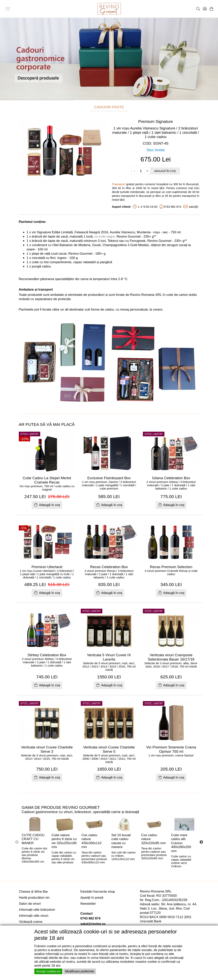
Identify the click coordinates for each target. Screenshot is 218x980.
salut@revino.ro (93, 924)
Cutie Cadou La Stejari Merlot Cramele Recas (47, 480)
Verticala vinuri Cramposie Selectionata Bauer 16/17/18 (171, 657)
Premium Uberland (47, 567)
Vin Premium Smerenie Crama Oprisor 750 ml (171, 749)
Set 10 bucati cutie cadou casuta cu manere (121, 841)
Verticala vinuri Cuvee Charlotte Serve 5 (109, 749)
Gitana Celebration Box (171, 478)
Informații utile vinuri (34, 916)
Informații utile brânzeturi (37, 910)
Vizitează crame (31, 922)
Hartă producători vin (34, 898)
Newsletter (88, 904)
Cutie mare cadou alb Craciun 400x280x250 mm (181, 843)
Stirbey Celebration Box (47, 655)
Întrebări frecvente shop (98, 892)
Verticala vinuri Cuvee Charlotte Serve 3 (47, 749)
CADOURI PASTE (109, 107)
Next (201, 842)
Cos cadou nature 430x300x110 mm (92, 841)
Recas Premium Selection (171, 567)
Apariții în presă (92, 898)
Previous (17, 842)
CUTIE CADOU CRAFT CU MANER (33, 839)
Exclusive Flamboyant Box (109, 478)
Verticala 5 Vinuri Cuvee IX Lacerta (109, 657)
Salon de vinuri (30, 904)
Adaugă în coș (165, 171)
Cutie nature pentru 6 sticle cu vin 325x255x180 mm (64, 841)
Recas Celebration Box (109, 567)
